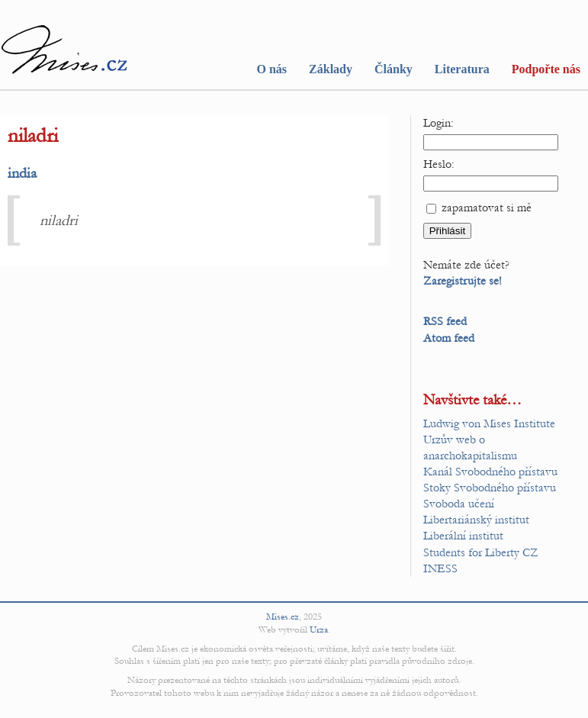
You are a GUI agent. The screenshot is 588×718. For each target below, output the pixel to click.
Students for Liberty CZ (481, 552)
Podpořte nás (546, 69)
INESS (440, 568)
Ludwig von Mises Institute (489, 423)
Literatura (462, 69)
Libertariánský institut (476, 520)
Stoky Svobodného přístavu (490, 488)
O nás (272, 69)
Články (394, 69)
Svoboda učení (459, 504)
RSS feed (445, 321)
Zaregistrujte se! (463, 281)
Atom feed (449, 338)
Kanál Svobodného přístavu (490, 472)
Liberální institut (463, 536)
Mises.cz (283, 617)
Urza (319, 629)
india (22, 173)
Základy (331, 69)
